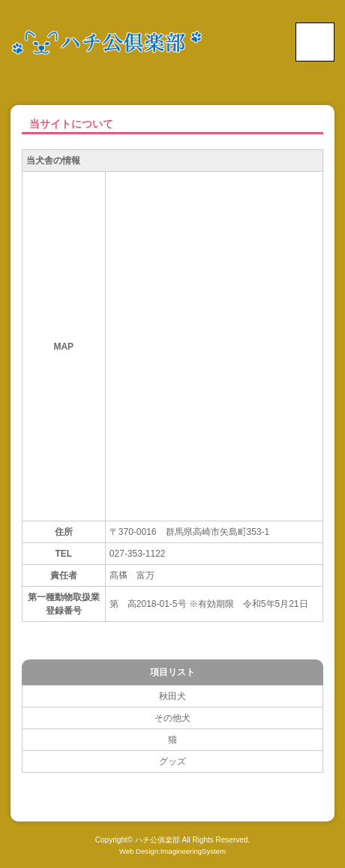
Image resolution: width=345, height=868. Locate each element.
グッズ (172, 761)
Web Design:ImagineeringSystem (172, 851)
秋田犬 (172, 696)
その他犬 (172, 718)
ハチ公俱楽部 (157, 840)
